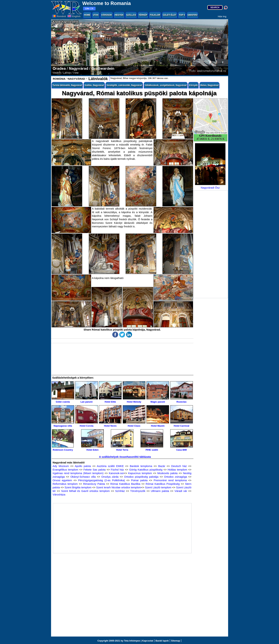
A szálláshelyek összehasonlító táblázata (125, 457)
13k (89, 9)
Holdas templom (177, 470)
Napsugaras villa (63, 416)
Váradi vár (181, 491)
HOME (87, 15)
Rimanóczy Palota (94, 484)
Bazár (162, 466)
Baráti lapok (162, 641)
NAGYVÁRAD (76, 79)
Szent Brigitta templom (78, 487)
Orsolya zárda (110, 477)
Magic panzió (158, 392)
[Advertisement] (211, 244)
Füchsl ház (117, 470)
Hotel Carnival (182, 416)
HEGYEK (119, 15)
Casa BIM (182, 440)
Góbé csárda (63, 392)
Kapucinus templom (140, 473)
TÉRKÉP (143, 15)
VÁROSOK (107, 15)
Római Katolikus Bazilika (125, 484)
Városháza (59, 494)
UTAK (96, 15)
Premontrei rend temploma (170, 480)
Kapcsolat (148, 641)
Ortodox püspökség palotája (141, 477)
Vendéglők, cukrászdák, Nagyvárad (124, 85)
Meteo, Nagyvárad (210, 85)
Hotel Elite (110, 392)
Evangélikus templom (65, 470)
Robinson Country (63, 440)
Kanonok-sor (116, 473)
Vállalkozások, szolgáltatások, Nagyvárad (166, 85)
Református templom (65, 484)
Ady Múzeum (61, 466)
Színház (120, 491)
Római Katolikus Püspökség (163, 484)
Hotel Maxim (158, 416)
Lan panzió (87, 392)
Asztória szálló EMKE (110, 466)
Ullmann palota (160, 491)
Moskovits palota (167, 473)
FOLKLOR (155, 15)
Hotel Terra (122, 440)
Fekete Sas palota (94, 470)
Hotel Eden (92, 440)
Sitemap (176, 641)
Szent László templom (158, 487)
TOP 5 (182, 15)
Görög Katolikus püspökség (146, 470)
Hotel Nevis (110, 416)
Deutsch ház (179, 466)
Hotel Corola (87, 416)
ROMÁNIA (59, 79)
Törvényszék (138, 491)
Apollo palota (83, 466)
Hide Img (222, 17)
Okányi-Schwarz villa (83, 477)
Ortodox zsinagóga (176, 477)
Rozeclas (182, 392)
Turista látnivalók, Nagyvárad (67, 85)
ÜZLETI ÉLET (170, 15)
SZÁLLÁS (131, 15)
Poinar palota (139, 480)
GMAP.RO (193, 15)
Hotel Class (134, 416)
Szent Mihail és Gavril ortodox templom (85, 491)
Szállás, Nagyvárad (94, 85)
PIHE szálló (152, 440)
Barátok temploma (141, 466)
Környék (193, 85)
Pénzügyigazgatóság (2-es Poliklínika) (102, 480)
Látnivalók (98, 79)
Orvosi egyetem (62, 480)
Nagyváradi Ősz (210, 166)
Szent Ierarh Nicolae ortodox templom (119, 487)
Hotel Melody (134, 392)
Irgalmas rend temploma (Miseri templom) (78, 473)
